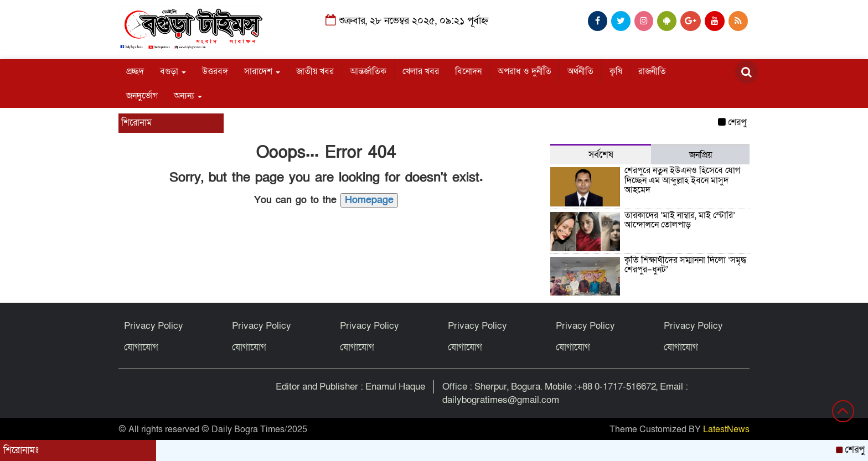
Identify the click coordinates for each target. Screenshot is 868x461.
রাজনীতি (652, 71)
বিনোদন (468, 71)
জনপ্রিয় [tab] (701, 155)
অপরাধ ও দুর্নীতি (525, 71)
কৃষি (616, 71)
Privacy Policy (154, 326)
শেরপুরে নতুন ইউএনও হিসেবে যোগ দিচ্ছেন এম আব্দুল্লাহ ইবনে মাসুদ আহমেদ (682, 180)
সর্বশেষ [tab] (601, 155)
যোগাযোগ (141, 347)
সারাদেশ (262, 71)
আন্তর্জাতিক (368, 71)
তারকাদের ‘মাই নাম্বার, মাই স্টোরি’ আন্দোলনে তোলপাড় (680, 220)
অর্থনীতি (580, 71)
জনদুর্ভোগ (142, 96)
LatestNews (726, 429)
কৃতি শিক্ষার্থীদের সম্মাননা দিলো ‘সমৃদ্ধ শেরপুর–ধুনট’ (685, 265)
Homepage (369, 200)
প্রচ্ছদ (135, 71)
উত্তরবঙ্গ (215, 71)
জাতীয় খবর (315, 71)
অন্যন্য (188, 96)
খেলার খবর (421, 71)
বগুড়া (173, 71)
